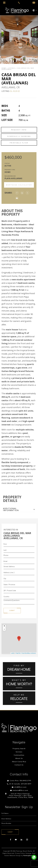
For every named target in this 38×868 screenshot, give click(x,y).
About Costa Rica (19, 762)
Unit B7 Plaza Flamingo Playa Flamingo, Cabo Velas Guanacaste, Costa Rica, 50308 (20, 796)
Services (19, 752)
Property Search (19, 749)
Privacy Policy (20, 853)
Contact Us (19, 765)
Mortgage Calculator (19, 185)
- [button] (4, 629)
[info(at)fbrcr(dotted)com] (34, 3)
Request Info (19, 130)
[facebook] (11, 840)
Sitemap (28, 853)
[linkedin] (21, 840)
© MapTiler (18, 653)
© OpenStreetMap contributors (28, 653)
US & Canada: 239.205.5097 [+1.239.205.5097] (20, 784)
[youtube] (16, 840)
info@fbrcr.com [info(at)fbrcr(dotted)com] (20, 787)
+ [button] (4, 626)
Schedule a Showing (19, 136)
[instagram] (27, 840)
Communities (19, 755)
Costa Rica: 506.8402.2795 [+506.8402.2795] (20, 781)
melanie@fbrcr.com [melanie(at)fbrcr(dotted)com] (20, 790)
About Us (19, 758)
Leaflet (13, 653)
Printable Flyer (19, 143)
